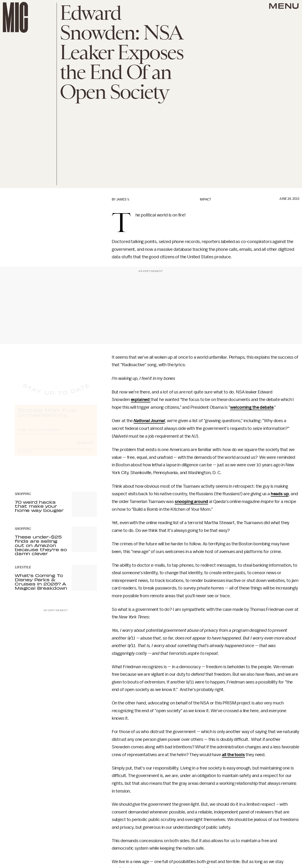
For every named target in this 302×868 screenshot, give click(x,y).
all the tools (233, 755)
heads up (280, 494)
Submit (85, 447)
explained (141, 400)
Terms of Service (81, 453)
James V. (123, 199)
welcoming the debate (252, 407)
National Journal (149, 421)
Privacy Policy (24, 456)
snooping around (192, 502)
